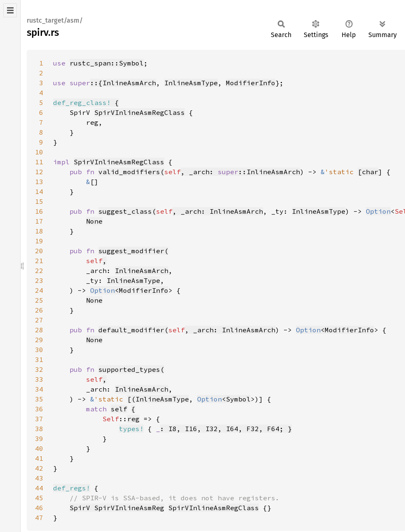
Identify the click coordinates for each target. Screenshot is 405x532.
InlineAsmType (191, 83)
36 (39, 409)
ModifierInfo (251, 83)
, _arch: (191, 211)
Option (378, 211)
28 (39, 330)
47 (39, 518)
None (94, 221)
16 (39, 211)
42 (39, 468)
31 (39, 359)
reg (133, 419)
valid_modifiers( (131, 172)
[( (131, 399)
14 (39, 191)
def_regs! (72, 488)
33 (39, 379)
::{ (96, 83)
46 (39, 508)
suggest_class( (127, 211)
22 (39, 271)
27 (39, 320)
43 (39, 478)
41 (39, 458)
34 (39, 389)
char (370, 172)
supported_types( (131, 369)
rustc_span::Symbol (107, 63)
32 (39, 369)
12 (39, 172)
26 (39, 310)
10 (39, 152)
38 (39, 429)
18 (39, 231)
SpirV (82, 508)
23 (39, 280)
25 (39, 300)
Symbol (238, 399)
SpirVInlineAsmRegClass (140, 112)
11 (39, 162)
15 (39, 201)
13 (39, 182)
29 (39, 340)
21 (39, 261)
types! (131, 429)
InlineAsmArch (129, 83)
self (119, 409)
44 (39, 488)
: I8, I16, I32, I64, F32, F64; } (226, 429)
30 (39, 350)
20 (39, 251)
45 (39, 498)
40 (39, 448)
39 (39, 439)
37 (39, 419)
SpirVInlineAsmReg (129, 508)
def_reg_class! (82, 103)
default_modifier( (133, 330)
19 (39, 241)
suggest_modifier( (133, 251)
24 (39, 290)
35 (39, 399)
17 (39, 221)
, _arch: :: (214, 172)
